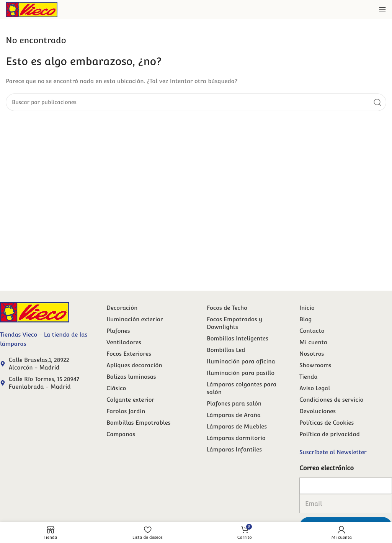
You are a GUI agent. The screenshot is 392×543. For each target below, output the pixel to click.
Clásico (116, 388)
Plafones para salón (234, 403)
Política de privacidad (330, 434)
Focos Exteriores (129, 354)
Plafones (118, 331)
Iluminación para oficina (241, 361)
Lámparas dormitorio (236, 438)
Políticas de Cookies (327, 423)
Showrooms (315, 365)
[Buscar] (196, 102)
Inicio (307, 308)
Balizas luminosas (131, 377)
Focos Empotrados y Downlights (234, 323)
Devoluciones (318, 411)
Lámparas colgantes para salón (242, 388)
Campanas (121, 434)
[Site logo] (32, 9)
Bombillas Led (226, 350)
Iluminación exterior (135, 319)
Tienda (309, 377)
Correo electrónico (327, 468)
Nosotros (312, 354)
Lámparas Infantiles (234, 449)
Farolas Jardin (126, 411)
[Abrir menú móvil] (382, 10)
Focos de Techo (227, 308)
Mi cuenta (313, 342)
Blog (305, 319)
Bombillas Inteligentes (238, 338)
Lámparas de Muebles (237, 426)
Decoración (122, 308)
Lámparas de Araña (234, 415)
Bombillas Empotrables (138, 423)
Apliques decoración (134, 365)
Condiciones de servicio (331, 400)
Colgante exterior (130, 400)
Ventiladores (124, 342)
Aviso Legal (315, 388)
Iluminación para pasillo (241, 373)
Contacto (312, 331)
